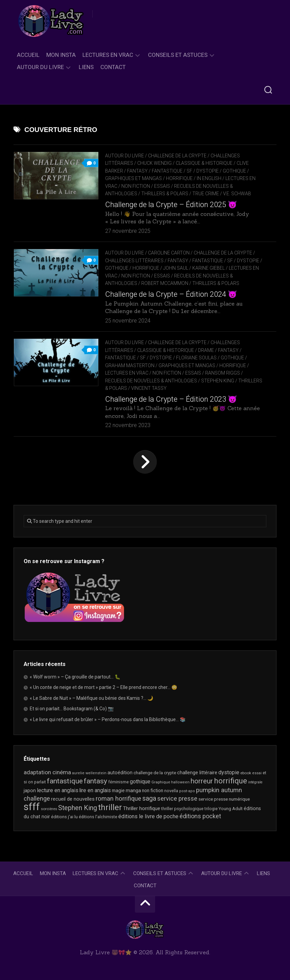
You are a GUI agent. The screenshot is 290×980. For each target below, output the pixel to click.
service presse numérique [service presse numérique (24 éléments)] (224, 799)
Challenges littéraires (134, 261)
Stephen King (218, 381)
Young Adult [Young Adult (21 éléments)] (231, 809)
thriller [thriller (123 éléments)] (110, 807)
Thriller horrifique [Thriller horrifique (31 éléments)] (142, 808)
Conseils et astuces (178, 55)
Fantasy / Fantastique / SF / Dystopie (173, 171)
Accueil (28, 55)
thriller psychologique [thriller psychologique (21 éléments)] (182, 809)
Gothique (234, 171)
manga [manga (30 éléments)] (133, 790)
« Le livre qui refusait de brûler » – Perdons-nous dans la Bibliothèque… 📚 (108, 719)
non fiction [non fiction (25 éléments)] (153, 790)
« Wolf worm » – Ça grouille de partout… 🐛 (75, 677)
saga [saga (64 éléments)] (149, 798)
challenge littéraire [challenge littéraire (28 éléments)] (197, 773)
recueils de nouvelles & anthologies (151, 381)
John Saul (176, 268)
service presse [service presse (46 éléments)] (177, 799)
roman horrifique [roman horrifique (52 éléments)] (118, 799)
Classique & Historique (204, 163)
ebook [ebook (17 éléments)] (246, 773)
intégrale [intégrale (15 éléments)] (255, 782)
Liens (86, 67)
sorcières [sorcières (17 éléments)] (49, 809)
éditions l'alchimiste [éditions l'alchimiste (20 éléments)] (98, 817)
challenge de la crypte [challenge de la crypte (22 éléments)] (155, 773)
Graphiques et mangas (134, 178)
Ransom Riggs (223, 373)
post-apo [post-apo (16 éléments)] (187, 791)
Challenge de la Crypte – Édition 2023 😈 (171, 399)
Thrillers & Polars (165, 194)
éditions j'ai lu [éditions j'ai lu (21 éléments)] (64, 817)
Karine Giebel (209, 268)
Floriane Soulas (196, 358)
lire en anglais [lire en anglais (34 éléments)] (95, 790)
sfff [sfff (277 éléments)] (32, 807)
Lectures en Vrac (108, 55)
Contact (113, 67)
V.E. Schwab (237, 194)
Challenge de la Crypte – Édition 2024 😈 (171, 294)
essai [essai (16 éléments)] (257, 773)
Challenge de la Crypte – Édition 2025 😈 (171, 205)
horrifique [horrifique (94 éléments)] (231, 781)
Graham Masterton (130, 365)
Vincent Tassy (149, 388)
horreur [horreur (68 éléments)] (202, 781)
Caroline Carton (169, 253)
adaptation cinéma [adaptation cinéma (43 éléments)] (47, 772)
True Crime (206, 194)
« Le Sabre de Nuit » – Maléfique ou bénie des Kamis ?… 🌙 (91, 698)
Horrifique (179, 178)
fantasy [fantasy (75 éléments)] (95, 781)
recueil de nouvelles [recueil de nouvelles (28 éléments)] (73, 799)
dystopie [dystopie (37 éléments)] (229, 772)
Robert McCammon (165, 283)
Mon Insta (61, 55)
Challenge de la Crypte (177, 156)
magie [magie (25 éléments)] (118, 790)
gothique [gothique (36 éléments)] (140, 782)
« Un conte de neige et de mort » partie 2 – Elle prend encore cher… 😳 (103, 687)
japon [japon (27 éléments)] (30, 791)
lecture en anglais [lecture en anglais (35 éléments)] (58, 790)
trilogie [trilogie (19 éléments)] (211, 809)
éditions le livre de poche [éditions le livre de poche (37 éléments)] (148, 816)
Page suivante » (145, 462)
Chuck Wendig (154, 163)
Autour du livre (40, 67)
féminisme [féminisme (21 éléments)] (118, 782)
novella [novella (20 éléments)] (171, 791)
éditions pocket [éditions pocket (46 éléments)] (200, 816)
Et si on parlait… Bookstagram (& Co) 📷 (72, 709)
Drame (206, 350)
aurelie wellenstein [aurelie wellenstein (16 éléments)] (89, 773)
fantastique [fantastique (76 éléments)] (65, 781)
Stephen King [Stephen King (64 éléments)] (78, 808)
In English (209, 178)
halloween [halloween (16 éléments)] (180, 782)
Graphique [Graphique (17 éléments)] (161, 782)
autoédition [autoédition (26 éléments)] (120, 773)
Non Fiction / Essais (146, 186)
